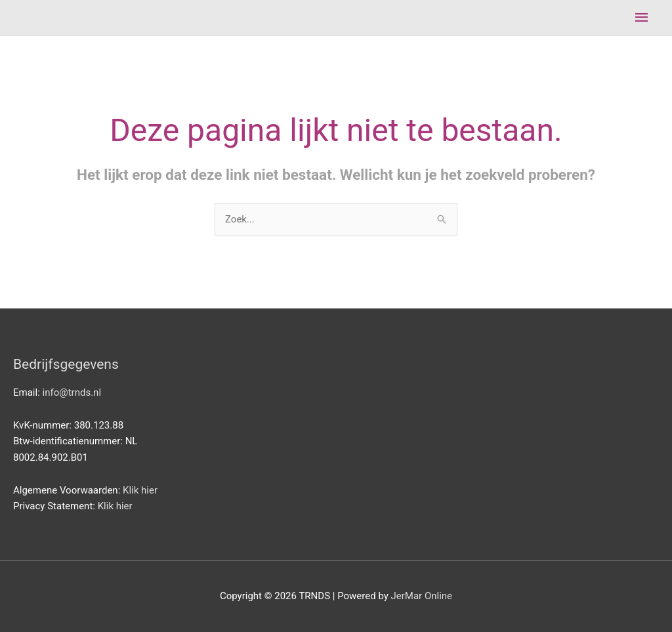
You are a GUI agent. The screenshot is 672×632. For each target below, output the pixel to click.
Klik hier (140, 490)
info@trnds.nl (72, 392)
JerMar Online (422, 596)
